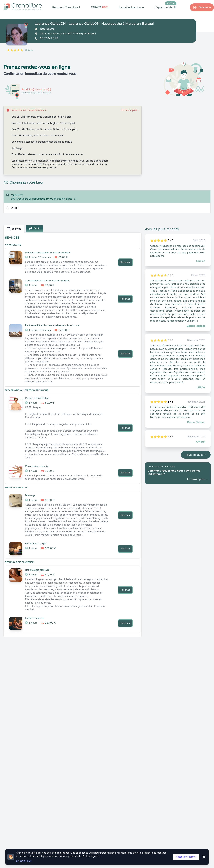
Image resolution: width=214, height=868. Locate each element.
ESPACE (99, 7)
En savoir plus (130, 110)
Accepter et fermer (186, 857)
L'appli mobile (166, 7)
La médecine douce (131, 7)
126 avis (29, 50)
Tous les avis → (196, 455)
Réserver (125, 262)
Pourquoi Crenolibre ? (66, 7)
